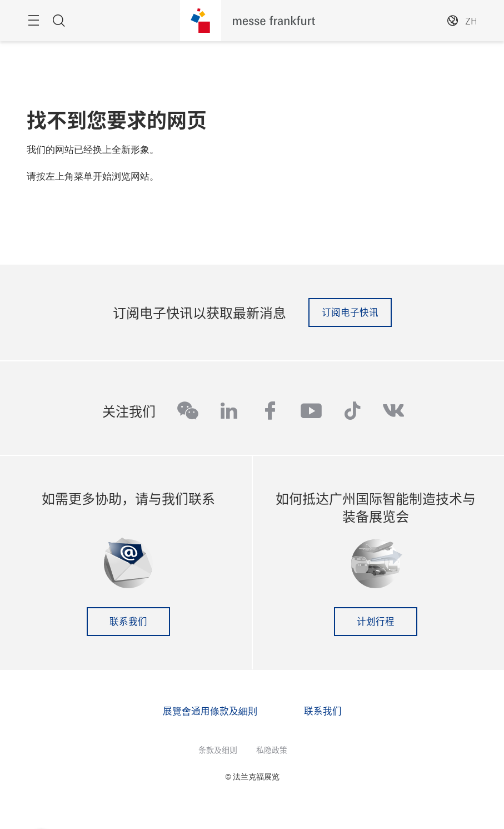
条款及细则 (218, 749)
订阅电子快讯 (350, 312)
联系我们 (128, 621)
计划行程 (376, 621)
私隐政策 (272, 749)
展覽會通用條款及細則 (210, 711)
